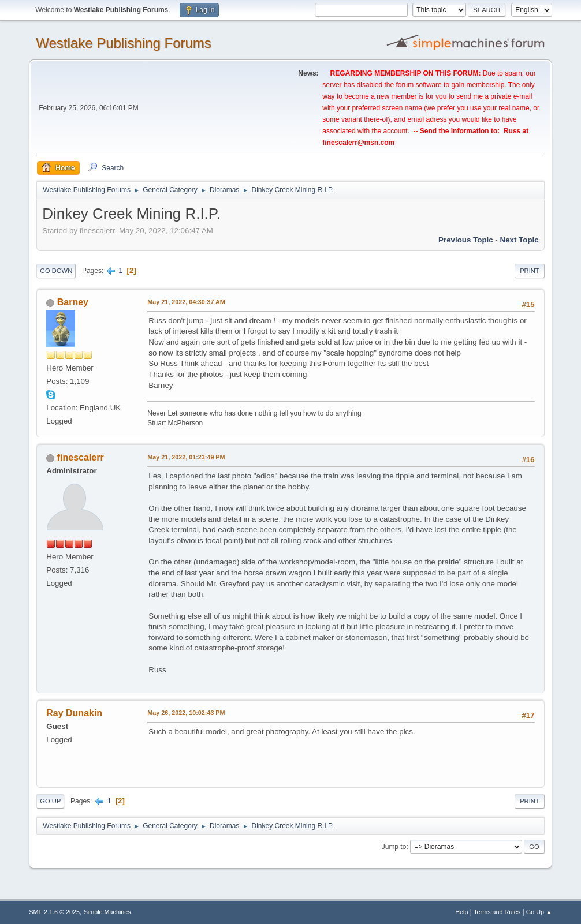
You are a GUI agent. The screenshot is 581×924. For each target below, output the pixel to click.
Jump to (394, 847)
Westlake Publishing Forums (123, 43)
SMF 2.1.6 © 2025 (54, 912)
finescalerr (81, 457)
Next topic (519, 240)
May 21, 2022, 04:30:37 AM (186, 302)
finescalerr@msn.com (358, 143)
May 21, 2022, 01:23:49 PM (186, 457)
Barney (73, 302)
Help (461, 912)
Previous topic (466, 240)
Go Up (50, 801)
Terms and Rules (497, 912)
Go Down (56, 271)
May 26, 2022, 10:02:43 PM (186, 713)
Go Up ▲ (539, 912)
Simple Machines (107, 912)
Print (530, 271)
